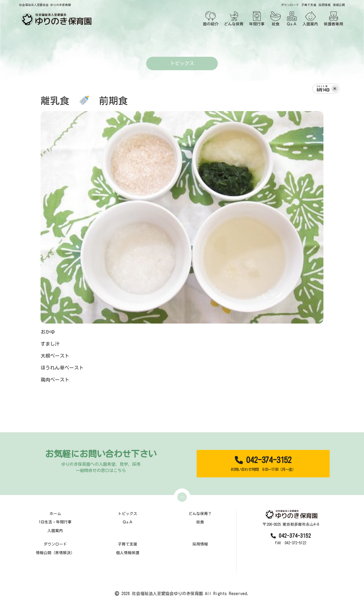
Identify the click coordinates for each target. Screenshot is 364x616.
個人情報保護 (128, 553)
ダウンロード (290, 5)
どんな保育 (234, 19)
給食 (276, 19)
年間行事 (257, 19)
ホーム (55, 514)
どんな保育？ (200, 514)
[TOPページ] (55, 19)
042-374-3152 (263, 464)
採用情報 (325, 5)
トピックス (128, 514)
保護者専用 (333, 19)
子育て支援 (309, 5)
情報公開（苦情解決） (55, 553)
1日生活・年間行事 (55, 522)
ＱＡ (292, 19)
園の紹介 (211, 19)
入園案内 (310, 19)
